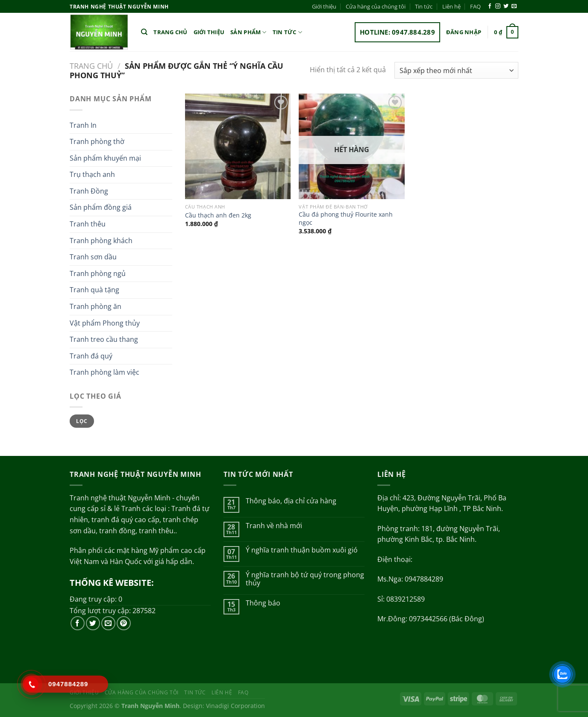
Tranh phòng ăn (96, 306)
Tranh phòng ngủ (98, 273)
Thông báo (263, 603)
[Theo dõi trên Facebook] (490, 6)
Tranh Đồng (89, 191)
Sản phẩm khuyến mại (105, 158)
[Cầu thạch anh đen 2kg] (238, 146)
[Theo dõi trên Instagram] (498, 6)
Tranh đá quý (91, 356)
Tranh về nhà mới (274, 526)
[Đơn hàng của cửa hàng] (456, 70)
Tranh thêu (88, 224)
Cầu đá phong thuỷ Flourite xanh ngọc (346, 219)
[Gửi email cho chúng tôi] (514, 6)
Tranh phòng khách (101, 241)
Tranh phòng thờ (97, 141)
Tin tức (424, 6)
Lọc (82, 421)
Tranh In (83, 125)
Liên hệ (451, 6)
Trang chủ (170, 32)
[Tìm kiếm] (144, 32)
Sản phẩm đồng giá (101, 207)
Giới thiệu (324, 6)
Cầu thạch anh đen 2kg (218, 215)
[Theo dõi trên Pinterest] (124, 623)
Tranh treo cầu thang (104, 339)
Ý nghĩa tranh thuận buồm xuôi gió (302, 550)
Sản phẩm (248, 32)
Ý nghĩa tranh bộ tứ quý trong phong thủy (305, 579)
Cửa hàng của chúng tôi (376, 6)
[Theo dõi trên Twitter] (506, 6)
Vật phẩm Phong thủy (105, 323)
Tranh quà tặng (94, 290)
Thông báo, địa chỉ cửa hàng (291, 501)
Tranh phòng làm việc (104, 372)
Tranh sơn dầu (93, 257)
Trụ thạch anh (92, 174)
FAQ (475, 6)
